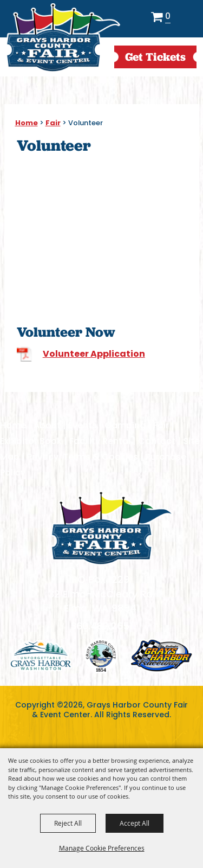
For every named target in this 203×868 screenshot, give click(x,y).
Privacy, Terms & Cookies (83, 457)
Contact (157, 441)
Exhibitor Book (31, 441)
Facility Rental (100, 441)
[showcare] (112, 528)
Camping (125, 425)
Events (83, 425)
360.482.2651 (102, 626)
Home (27, 123)
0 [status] (168, 17)
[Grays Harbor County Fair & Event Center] (63, 38)
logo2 (101, 656)
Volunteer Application (94, 354)
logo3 (162, 656)
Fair (53, 123)
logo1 (41, 656)
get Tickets (155, 57)
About (47, 425)
